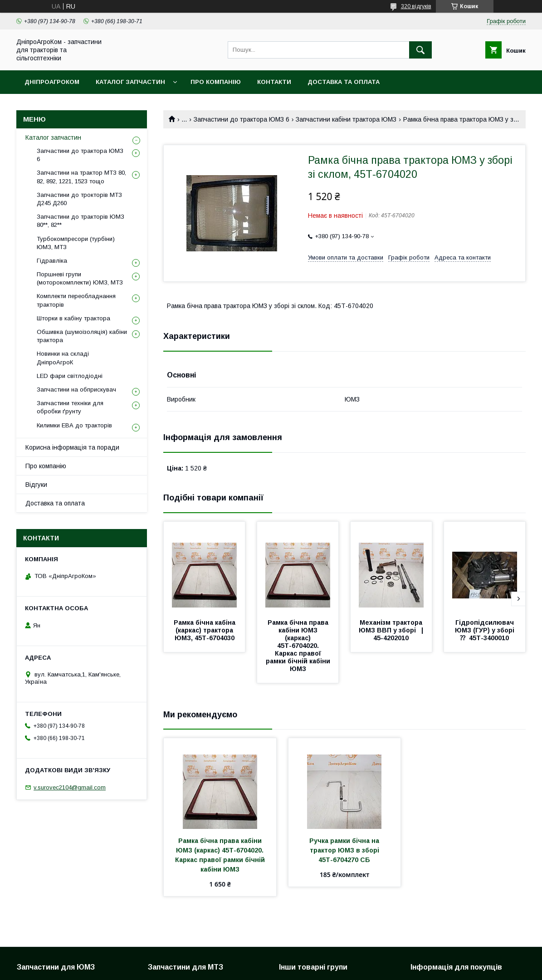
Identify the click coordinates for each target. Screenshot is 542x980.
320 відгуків (416, 6)
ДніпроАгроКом (52, 82)
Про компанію (216, 82)
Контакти (274, 82)
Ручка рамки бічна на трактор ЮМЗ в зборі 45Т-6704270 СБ (345, 850)
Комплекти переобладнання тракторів (76, 300)
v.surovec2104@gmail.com (70, 787)
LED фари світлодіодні (70, 376)
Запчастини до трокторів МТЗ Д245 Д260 (79, 199)
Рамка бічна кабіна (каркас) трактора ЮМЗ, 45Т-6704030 (205, 630)
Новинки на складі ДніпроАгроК (63, 358)
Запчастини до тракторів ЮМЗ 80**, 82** (81, 221)
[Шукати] (420, 50)
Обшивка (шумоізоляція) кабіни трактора (82, 336)
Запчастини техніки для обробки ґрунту (70, 407)
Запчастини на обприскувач (76, 390)
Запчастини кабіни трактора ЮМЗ (346, 119)
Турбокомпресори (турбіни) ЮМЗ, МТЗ (76, 243)
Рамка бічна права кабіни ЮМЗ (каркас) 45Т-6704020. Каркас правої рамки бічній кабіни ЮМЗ (299, 646)
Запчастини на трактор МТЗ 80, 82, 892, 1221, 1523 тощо (81, 177)
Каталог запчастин (130, 82)
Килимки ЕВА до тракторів (74, 425)
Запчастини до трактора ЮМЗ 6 (242, 119)
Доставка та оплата (344, 82)
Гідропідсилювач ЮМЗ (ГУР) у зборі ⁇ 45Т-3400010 (486, 630)
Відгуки (36, 485)
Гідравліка (52, 261)
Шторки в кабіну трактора (73, 318)
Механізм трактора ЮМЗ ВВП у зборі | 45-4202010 (394, 630)
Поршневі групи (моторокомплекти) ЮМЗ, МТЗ (80, 278)
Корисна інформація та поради (72, 447)
